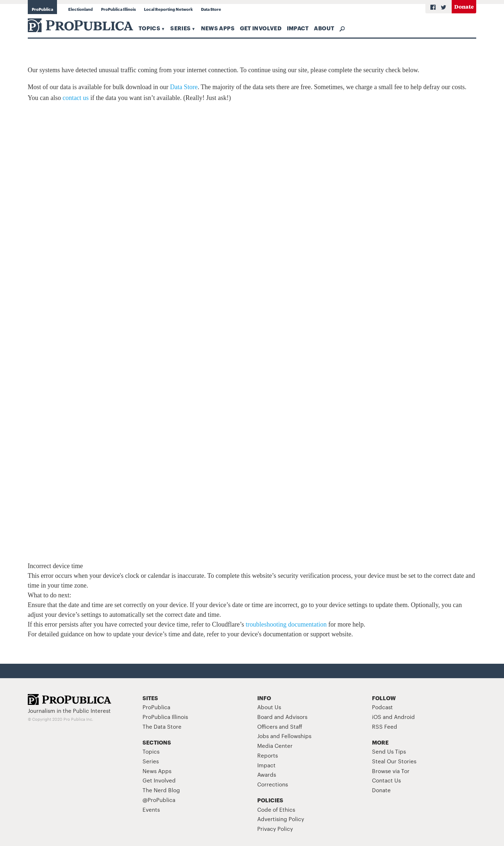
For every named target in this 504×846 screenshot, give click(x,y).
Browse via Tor (391, 771)
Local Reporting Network (168, 9)
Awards (267, 774)
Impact (298, 28)
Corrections (273, 784)
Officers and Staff (280, 726)
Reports (268, 755)
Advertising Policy (281, 819)
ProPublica (42, 9)
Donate (464, 6)
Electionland (80, 9)
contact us (75, 98)
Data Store (211, 9)
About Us (269, 707)
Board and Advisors (282, 717)
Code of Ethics (276, 809)
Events (151, 809)
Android (404, 717)
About (324, 28)
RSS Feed (385, 726)
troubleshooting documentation (286, 624)
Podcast (382, 707)
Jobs (263, 736)
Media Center (275, 745)
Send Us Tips (389, 751)
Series (180, 28)
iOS (377, 717)
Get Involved (261, 28)
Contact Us (386, 780)
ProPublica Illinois (119, 9)
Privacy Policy (275, 828)
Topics (149, 28)
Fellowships (296, 736)
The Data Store (162, 726)
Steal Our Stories (394, 761)
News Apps (218, 28)
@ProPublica (159, 800)
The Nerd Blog (161, 790)
